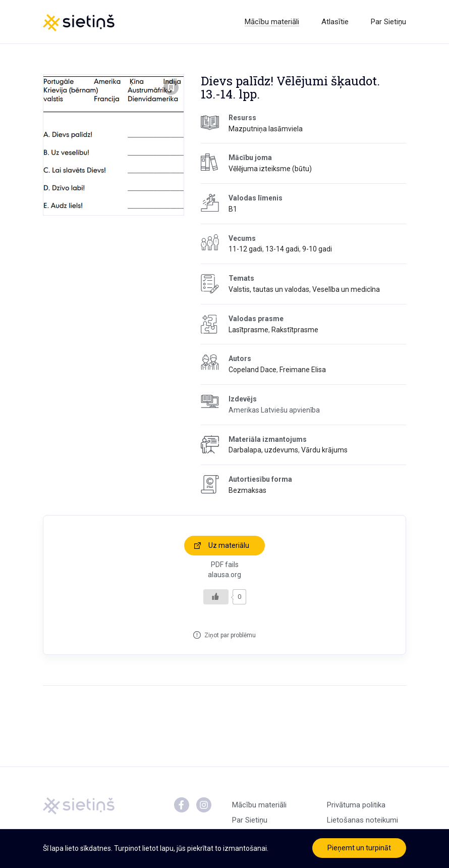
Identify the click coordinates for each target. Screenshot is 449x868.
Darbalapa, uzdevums (263, 450)
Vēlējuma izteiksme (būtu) (270, 169)
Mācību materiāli (272, 22)
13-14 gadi (282, 249)
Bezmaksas (247, 490)
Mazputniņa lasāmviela (266, 129)
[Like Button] (216, 597)
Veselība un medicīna (346, 289)
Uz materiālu (229, 545)
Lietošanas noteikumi (362, 820)
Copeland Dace (252, 370)
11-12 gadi (245, 249)
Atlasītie (335, 22)
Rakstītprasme (295, 330)
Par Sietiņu (388, 22)
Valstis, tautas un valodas (269, 289)
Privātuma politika (356, 805)
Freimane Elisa (303, 370)
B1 (233, 209)
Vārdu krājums (324, 450)
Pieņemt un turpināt (359, 848)
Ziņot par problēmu (230, 635)
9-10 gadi (317, 249)
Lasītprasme (248, 330)
